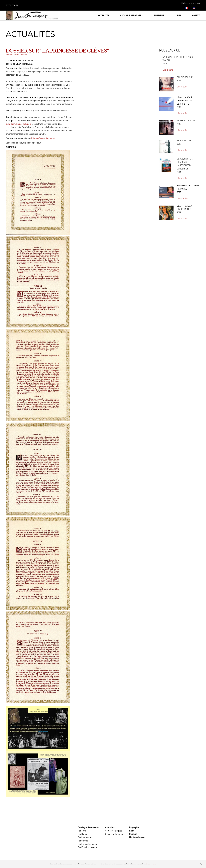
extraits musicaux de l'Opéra (19, 124)
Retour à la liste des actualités (16, 55)
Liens (178, 15)
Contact (196, 15)
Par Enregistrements (87, 844)
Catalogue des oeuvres (131, 15)
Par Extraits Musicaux (88, 847)
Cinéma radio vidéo (114, 834)
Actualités (104, 15)
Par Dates (82, 834)
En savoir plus (151, 864)
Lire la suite (168, 70)
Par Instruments (85, 837)
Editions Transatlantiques (43, 138)
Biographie (159, 15)
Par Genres (83, 841)
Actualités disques (114, 831)
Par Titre (82, 831)
